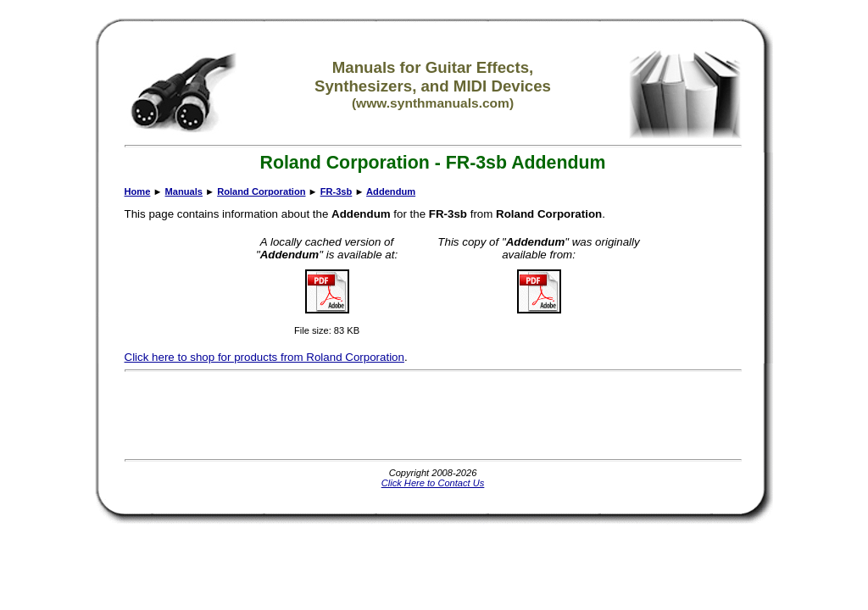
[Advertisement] (433, 415)
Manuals (184, 191)
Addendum (391, 191)
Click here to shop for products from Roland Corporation (264, 357)
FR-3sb (337, 191)
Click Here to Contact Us (433, 483)
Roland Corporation (261, 191)
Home (138, 191)
